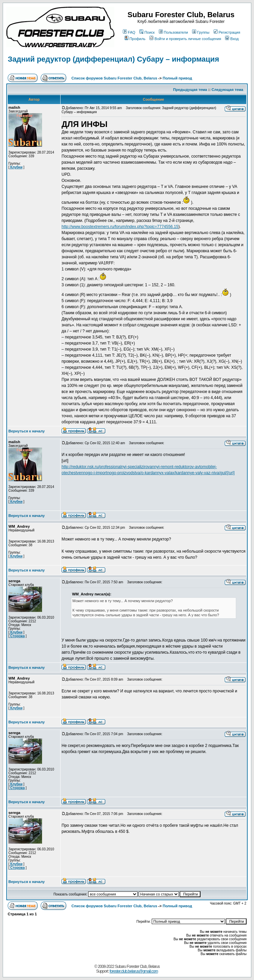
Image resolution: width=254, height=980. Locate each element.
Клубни (16, 167)
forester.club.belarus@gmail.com (134, 971)
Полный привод (178, 78)
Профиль (135, 39)
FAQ (129, 32)
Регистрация (227, 32)
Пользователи (173, 32)
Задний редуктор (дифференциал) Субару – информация (113, 59)
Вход (232, 39)
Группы (201, 32)
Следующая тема (227, 90)
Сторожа (17, 636)
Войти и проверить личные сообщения (185, 39)
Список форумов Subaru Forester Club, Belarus (114, 78)
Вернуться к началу (27, 431)
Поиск (147, 32)
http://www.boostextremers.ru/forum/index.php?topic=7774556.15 (120, 227)
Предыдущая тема (190, 90)
